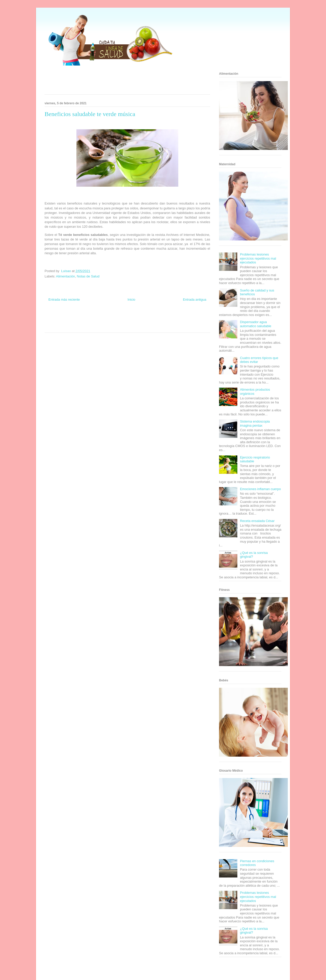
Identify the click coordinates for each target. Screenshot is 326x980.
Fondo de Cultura (132, 317)
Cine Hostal (111, 322)
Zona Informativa (54, 317)
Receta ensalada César (257, 521)
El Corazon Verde (119, 326)
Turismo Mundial (67, 326)
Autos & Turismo (146, 322)
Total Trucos (97, 322)
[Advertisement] (121, 82)
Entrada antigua (195, 300)
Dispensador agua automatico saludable (256, 324)
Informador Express (91, 317)
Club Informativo (112, 317)
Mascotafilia (182, 322)
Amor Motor (149, 326)
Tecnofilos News (190, 317)
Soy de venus (59, 322)
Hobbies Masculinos (169, 317)
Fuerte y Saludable (78, 322)
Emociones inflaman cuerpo (260, 489)
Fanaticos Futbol (165, 322)
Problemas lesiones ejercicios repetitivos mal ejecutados (258, 258)
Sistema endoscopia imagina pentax (255, 423)
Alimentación (65, 276)
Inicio (131, 300)
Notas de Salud (88, 276)
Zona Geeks (150, 317)
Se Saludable (85, 326)
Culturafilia (135, 326)
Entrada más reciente (64, 300)
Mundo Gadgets (127, 322)
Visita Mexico (101, 326)
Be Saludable (72, 317)
